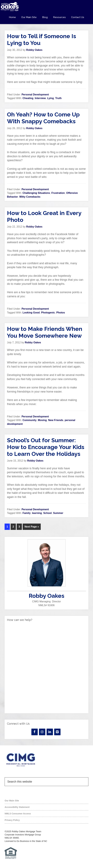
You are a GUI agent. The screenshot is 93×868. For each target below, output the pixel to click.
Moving (42, 420)
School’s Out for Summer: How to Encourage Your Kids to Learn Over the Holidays (46, 447)
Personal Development (35, 95)
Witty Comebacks (30, 197)
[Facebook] (35, 732)
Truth (58, 98)
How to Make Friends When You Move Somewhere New (45, 332)
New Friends (56, 420)
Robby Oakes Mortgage (46, 7)
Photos (61, 313)
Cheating (28, 98)
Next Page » (32, 527)
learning (37, 513)
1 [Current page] (7, 527)
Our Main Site (12, 801)
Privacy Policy (12, 820)
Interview (40, 98)
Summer (58, 513)
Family (27, 513)
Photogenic (48, 313)
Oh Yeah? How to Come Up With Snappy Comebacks (43, 118)
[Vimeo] (57, 732)
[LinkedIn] (50, 732)
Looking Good (31, 313)
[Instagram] (42, 732)
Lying (51, 98)
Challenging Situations (36, 193)
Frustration (58, 193)
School (47, 513)
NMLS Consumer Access (18, 814)
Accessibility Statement (17, 807)
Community (29, 420)
